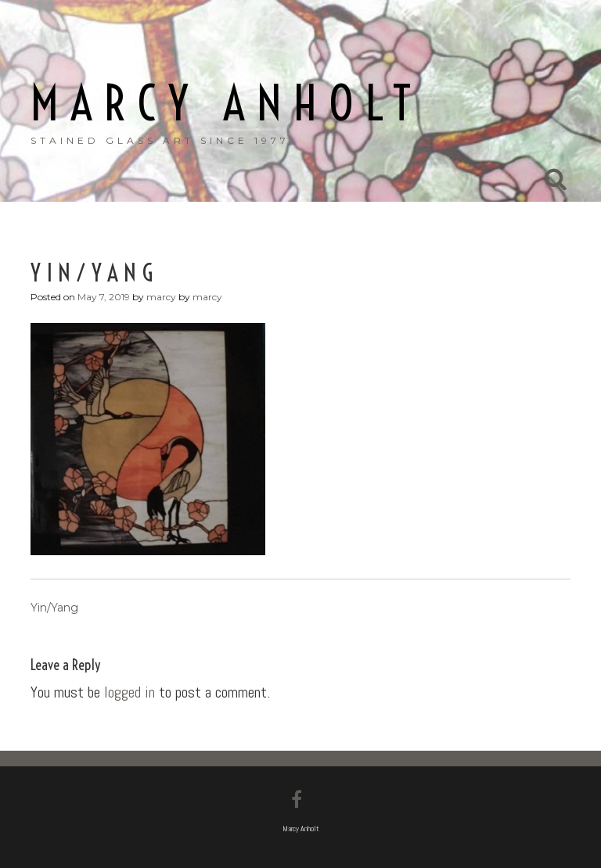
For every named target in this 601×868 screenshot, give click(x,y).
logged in (130, 692)
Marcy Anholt (227, 104)
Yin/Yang (54, 608)
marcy (161, 297)
